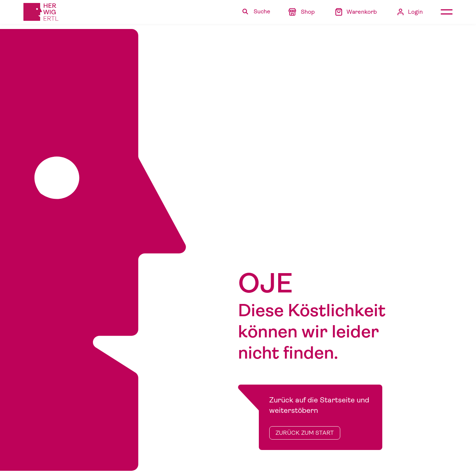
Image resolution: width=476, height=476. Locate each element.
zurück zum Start (305, 433)
